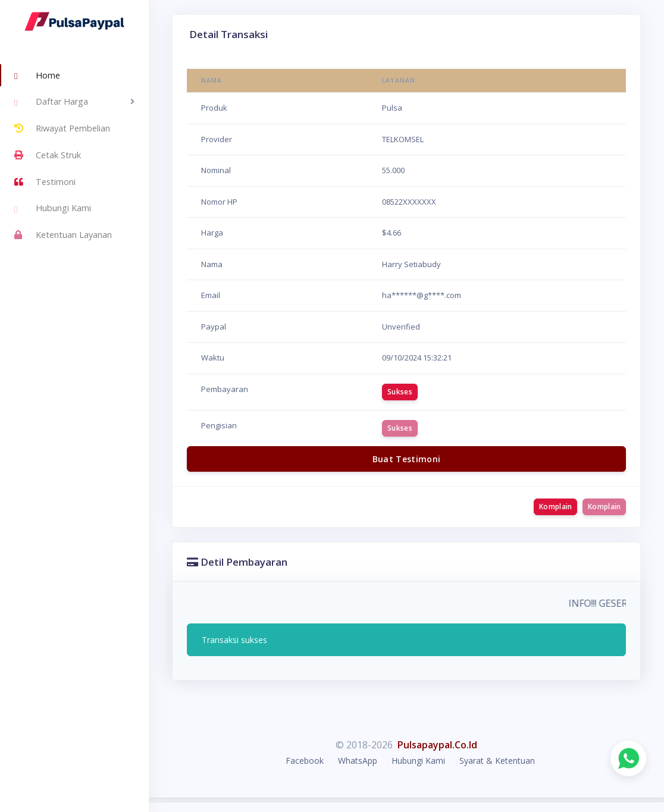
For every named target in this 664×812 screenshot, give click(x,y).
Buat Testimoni (407, 459)
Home (37, 76)
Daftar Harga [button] (51, 103)
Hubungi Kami (53, 209)
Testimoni (45, 182)
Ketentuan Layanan (63, 235)
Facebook (305, 761)
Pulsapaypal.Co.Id (437, 745)
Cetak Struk (48, 155)
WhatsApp (358, 761)
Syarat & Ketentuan (497, 761)
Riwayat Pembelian (62, 128)
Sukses (400, 392)
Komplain (555, 507)
